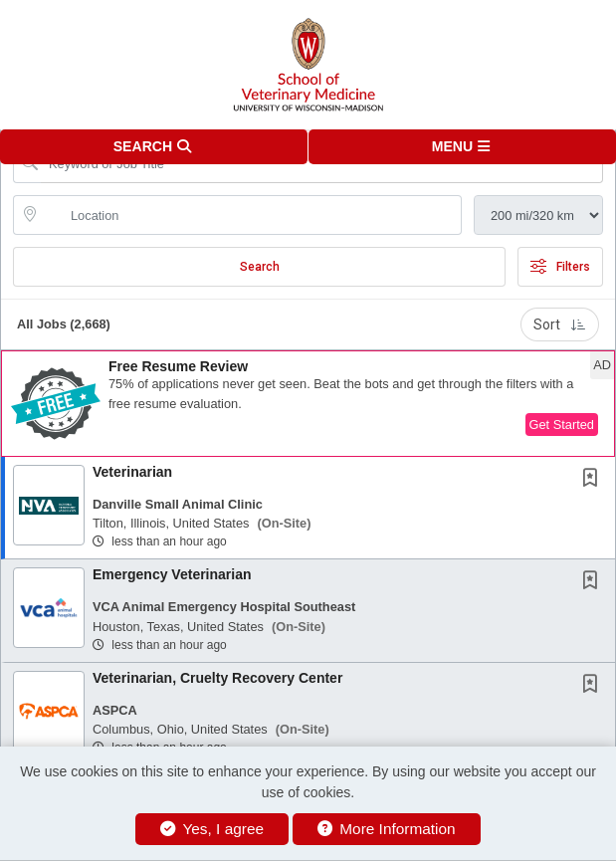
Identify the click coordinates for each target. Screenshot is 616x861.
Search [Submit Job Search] (260, 267)
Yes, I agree (212, 829)
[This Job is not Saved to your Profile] (594, 480)
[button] (463, 147)
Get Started (562, 425)
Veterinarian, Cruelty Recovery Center (217, 678)
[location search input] (251, 215)
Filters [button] (560, 267)
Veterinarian (132, 472)
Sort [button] (560, 324)
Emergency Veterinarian (172, 574)
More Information (387, 829)
